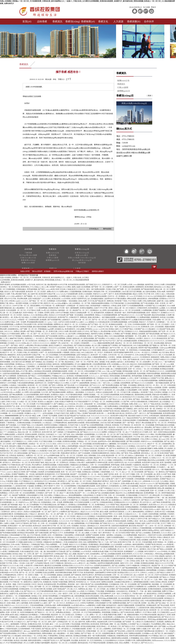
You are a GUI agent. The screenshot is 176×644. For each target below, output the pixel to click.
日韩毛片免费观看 (165, 594)
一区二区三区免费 (120, 285)
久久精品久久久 (20, 622)
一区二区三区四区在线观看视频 (108, 395)
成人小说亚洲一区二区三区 (65, 381)
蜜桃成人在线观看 (139, 334)
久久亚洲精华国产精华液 (74, 568)
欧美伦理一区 (96, 355)
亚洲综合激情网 (129, 287)
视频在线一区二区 (164, 507)
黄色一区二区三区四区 (68, 516)
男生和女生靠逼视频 (131, 516)
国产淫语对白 (166, 430)
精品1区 (3, 603)
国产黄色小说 (35, 502)
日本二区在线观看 (157, 327)
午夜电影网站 (92, 558)
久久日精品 (154, 439)
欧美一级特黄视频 (98, 439)
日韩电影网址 (118, 460)
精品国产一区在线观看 (79, 474)
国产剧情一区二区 (98, 287)
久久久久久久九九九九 (8, 320)
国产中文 (113, 448)
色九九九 (63, 409)
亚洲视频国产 (129, 551)
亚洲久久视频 (33, 575)
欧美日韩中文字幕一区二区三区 (54, 526)
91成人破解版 (53, 406)
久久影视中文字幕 (36, 303)
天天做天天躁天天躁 (62, 413)
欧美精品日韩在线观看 (43, 371)
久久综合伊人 (90, 392)
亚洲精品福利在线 (154, 617)
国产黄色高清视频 (153, 334)
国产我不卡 (100, 390)
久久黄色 (152, 458)
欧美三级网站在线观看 (105, 582)
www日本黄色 (162, 551)
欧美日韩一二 (102, 413)
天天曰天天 (53, 348)
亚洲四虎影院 (59, 568)
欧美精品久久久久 (73, 603)
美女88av (104, 366)
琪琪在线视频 (115, 376)
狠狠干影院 (23, 294)
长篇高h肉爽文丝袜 (101, 528)
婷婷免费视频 (154, 299)
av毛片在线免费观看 (52, 547)
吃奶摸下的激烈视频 (111, 577)
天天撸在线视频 (132, 495)
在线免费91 (147, 362)
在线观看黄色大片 (48, 350)
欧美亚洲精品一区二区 (134, 362)
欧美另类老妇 (24, 561)
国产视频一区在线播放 (75, 315)
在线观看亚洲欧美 (7, 514)
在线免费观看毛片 (48, 617)
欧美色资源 (56, 299)
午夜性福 (23, 624)
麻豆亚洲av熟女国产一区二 (72, 448)
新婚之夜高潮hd (94, 317)
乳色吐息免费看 (49, 573)
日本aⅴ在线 (139, 355)
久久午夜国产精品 (126, 329)
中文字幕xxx (22, 633)
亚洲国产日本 (97, 619)
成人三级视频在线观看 (119, 369)
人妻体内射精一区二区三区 (144, 455)
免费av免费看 (159, 448)
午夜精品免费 (136, 598)
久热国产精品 (22, 568)
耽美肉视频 (142, 374)
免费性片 (139, 612)
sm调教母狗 (152, 587)
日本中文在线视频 (115, 622)
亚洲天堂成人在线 (137, 601)
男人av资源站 (6, 474)
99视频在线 (63, 425)
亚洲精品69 (95, 310)
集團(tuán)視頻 (28, 263)
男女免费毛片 (64, 369)
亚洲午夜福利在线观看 (99, 296)
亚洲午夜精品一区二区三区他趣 (53, 418)
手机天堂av (167, 608)
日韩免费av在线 (60, 626)
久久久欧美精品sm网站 (40, 315)
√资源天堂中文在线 (155, 535)
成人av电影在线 (20, 366)
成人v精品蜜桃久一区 (21, 308)
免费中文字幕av (76, 413)
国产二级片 (73, 488)
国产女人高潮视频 (73, 551)
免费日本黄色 (91, 622)
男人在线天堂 (64, 343)
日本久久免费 (160, 285)
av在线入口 (152, 573)
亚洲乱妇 (10, 366)
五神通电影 (51, 301)
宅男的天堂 (154, 420)
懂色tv (7, 601)
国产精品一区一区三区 (38, 301)
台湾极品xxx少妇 (96, 570)
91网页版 (60, 385)
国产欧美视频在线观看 (8, 533)
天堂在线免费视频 (37, 605)
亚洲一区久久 (84, 437)
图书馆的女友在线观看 (103, 575)
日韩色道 (108, 425)
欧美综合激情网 (35, 540)
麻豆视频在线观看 (69, 399)
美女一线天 (114, 327)
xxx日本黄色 (66, 299)
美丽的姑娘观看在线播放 (100, 303)
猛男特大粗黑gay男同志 (151, 530)
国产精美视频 (13, 505)
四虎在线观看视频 (145, 364)
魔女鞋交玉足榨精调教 (34, 516)
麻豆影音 (42, 514)
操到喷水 (143, 549)
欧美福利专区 (112, 605)
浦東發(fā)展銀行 (98, 271)
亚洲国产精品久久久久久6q (117, 491)
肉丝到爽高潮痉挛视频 (64, 573)
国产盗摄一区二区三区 (63, 610)
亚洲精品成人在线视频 (91, 472)
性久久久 (80, 399)
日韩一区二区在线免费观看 (111, 292)
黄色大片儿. (139, 430)
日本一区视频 (135, 563)
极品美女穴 (50, 381)
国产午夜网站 (113, 345)
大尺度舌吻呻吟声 (158, 350)
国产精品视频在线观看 (58, 392)
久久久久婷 (155, 481)
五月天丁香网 (166, 523)
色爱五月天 (97, 509)
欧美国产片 (47, 477)
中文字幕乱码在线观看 (148, 615)
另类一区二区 (81, 362)
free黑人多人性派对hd (50, 310)
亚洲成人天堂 (37, 596)
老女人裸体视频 (77, 434)
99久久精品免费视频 (117, 336)
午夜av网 (14, 294)
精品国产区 (70, 418)
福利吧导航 (149, 285)
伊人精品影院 (33, 352)
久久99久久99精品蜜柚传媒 (76, 430)
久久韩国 (33, 317)
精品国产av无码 (83, 554)
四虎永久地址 (85, 306)
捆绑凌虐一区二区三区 (122, 519)
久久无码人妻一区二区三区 (81, 320)
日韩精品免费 (144, 491)
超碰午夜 (160, 301)
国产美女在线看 (163, 605)
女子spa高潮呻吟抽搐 (52, 455)
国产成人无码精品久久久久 (128, 331)
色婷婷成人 (29, 338)
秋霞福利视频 (71, 388)
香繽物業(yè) (88, 21)
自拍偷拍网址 (53, 296)
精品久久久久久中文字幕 (90, 512)
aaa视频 (162, 308)
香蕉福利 (97, 292)
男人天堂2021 (31, 390)
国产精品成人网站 (102, 336)
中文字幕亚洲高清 (128, 608)
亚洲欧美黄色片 (150, 622)
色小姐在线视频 (10, 488)
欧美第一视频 (11, 584)
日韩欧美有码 (142, 308)
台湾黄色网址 (66, 484)
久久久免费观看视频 (88, 537)
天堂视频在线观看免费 (148, 507)
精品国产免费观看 (19, 495)
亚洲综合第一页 (65, 523)
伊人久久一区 (123, 549)
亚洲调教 (158, 376)
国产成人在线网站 (119, 565)
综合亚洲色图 (108, 617)
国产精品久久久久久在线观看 (142, 383)
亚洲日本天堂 (160, 512)
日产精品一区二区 (99, 402)
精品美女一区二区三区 (124, 343)
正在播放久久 (127, 488)
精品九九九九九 (123, 366)
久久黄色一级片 (136, 411)
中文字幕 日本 (149, 294)
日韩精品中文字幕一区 (72, 427)
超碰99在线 (28, 542)
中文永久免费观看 (135, 462)
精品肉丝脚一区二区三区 (115, 455)
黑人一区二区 (161, 385)
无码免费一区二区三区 (53, 460)
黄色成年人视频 (15, 446)
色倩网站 (157, 430)
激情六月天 (168, 558)
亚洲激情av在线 (112, 643)
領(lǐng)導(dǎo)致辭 (28, 255)
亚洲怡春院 (156, 533)
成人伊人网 (96, 345)
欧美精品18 (145, 378)
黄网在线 (110, 301)
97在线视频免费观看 (136, 306)
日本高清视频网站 (44, 376)
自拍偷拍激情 (164, 420)
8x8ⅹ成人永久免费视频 (47, 470)
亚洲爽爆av (108, 334)
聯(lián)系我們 (37, 271)
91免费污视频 (101, 605)
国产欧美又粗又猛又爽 (112, 570)
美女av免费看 (21, 626)
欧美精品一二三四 (122, 561)
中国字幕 (90, 362)
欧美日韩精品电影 (11, 507)
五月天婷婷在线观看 (82, 502)
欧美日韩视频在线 (127, 395)
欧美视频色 (92, 547)
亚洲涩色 (42, 434)
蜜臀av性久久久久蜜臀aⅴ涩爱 (11, 519)
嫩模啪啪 (113, 444)
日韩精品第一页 (73, 306)
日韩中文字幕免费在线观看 (90, 638)
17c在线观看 (25, 549)
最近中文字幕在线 (115, 420)
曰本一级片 (153, 432)
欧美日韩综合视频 (11, 458)
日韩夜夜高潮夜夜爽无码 (45, 397)
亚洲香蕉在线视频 (69, 441)
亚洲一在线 (118, 516)
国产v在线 (113, 467)
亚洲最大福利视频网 (89, 427)
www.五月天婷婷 (136, 296)
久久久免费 (118, 514)
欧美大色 (94, 448)
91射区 (152, 582)
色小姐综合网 (75, 509)
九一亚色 (123, 359)
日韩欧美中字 (74, 317)
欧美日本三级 (42, 285)
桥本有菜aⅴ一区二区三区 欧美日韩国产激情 (157, 453)
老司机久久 (7, 462)
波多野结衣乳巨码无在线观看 (153, 598)
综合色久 (48, 500)
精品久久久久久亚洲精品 (126, 446)
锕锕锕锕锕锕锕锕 (12, 416)
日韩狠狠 (155, 352)
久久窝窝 (62, 296)
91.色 (81, 425)
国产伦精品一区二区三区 (49, 509)
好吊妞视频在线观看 (19, 285)
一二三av (94, 343)
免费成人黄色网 (20, 331)
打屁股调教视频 (76, 292)
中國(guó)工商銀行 (82, 271)
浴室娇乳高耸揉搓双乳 (103, 565)
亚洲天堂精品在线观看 (167, 432)
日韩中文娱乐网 (58, 437)
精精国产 (54, 343)
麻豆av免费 (104, 512)
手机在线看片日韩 (30, 324)
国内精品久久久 (94, 526)
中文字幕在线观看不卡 (83, 402)
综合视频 (32, 451)
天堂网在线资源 (39, 336)
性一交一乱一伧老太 (96, 474)
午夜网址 (27, 439)
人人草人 (6, 338)
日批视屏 (80, 455)
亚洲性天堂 (62, 416)
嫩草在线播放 (53, 521)
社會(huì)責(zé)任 (28, 258)
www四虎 (63, 500)
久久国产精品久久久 (158, 547)
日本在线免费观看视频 (67, 355)
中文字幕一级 (16, 404)
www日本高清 (86, 551)
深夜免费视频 (80, 596)
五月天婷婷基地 (96, 640)
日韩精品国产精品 (15, 460)
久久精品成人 (48, 423)
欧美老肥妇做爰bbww (101, 444)
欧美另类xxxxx (155, 505)
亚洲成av (73, 462)
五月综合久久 (31, 364)
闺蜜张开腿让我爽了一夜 (117, 615)
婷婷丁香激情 (143, 458)
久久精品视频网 (131, 390)
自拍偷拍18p (59, 329)
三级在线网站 (22, 385)
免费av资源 (165, 357)
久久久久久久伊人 (50, 594)
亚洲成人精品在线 (72, 477)
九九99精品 (165, 481)
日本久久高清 (45, 619)
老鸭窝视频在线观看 (60, 371)
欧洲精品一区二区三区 (88, 327)
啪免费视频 (43, 308)
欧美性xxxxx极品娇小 (67, 336)
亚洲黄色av (163, 299)
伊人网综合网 (155, 495)
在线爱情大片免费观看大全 (137, 587)
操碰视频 (169, 488)
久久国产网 (125, 402)
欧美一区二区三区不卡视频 (71, 472)
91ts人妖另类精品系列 (158, 296)
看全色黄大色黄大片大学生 (80, 331)
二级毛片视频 (64, 509)
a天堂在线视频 (165, 451)
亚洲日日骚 (53, 331)
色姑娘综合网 (102, 622)
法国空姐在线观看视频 (11, 374)
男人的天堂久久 (146, 502)
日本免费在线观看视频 (119, 322)
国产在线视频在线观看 (106, 547)
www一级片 (143, 404)
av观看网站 (107, 629)
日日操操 (11, 343)
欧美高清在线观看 (55, 352)
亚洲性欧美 (145, 327)
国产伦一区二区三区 (100, 320)
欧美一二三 (34, 308)
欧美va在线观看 (146, 470)
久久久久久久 (28, 519)
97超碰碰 (104, 345)
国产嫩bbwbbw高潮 (53, 484)
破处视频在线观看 (94, 561)
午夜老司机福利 (12, 629)
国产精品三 (33, 376)
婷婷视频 (64, 561)
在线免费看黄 (89, 315)
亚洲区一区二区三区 (76, 371)
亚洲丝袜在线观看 (145, 320)
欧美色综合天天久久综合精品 (134, 397)
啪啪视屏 (91, 580)
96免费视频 (118, 409)
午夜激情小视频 (12, 481)
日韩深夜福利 (154, 416)
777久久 (3, 472)
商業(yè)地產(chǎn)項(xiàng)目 (82, 258)
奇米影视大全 (81, 582)
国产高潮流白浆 (134, 359)
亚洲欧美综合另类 (35, 624)
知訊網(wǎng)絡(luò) (148, 277)
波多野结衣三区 (41, 383)
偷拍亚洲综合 (142, 299)
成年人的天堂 (27, 399)
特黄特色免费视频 (153, 374)
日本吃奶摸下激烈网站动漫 (112, 437)
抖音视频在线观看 (79, 629)
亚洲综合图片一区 (15, 526)
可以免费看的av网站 (159, 624)
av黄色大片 (82, 563)
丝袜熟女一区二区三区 (165, 409)
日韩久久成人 (160, 294)
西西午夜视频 (23, 303)
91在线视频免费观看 (110, 315)
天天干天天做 (15, 327)
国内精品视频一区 (112, 530)
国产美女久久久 (115, 399)
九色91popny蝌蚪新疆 (168, 348)
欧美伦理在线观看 (52, 369)
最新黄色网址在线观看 (143, 395)
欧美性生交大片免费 (141, 432)
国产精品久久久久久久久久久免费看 (94, 432)
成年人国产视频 (160, 626)
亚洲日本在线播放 (115, 418)
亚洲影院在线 (22, 376)
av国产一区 (118, 287)
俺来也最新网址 (139, 512)
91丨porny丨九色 (51, 322)
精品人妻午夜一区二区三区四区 (29, 488)
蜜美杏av (162, 472)
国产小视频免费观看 (20, 444)
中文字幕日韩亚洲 (116, 551)
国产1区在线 (26, 465)
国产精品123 (95, 331)
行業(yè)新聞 (123, 88)
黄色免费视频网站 (76, 495)
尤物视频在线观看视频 (99, 467)
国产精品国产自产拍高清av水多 (79, 416)
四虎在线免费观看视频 (32, 350)
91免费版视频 (147, 310)
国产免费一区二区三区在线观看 (129, 289)
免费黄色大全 (59, 324)
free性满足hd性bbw (114, 404)
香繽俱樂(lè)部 (134, 22)
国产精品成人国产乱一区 (51, 629)
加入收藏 (146, 7)
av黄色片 (89, 460)
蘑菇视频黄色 (141, 570)
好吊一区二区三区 (157, 526)
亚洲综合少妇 (19, 437)
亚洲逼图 (43, 320)
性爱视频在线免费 (82, 376)
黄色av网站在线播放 (58, 619)
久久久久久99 (64, 521)
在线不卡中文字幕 (101, 308)
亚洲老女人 (19, 439)
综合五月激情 (141, 617)
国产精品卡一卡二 (15, 577)
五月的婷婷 (91, 610)
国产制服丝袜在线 (126, 345)
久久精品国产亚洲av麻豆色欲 (51, 479)
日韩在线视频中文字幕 (93, 371)
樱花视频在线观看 (119, 441)
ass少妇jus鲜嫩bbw (62, 303)
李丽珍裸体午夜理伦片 (69, 453)
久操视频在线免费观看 (109, 388)
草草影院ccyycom (92, 329)
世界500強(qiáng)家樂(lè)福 (63, 271)
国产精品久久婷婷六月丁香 (56, 357)
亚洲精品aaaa (20, 364)
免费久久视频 (96, 437)
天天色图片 (166, 324)
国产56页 (58, 399)
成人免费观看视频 (78, 523)
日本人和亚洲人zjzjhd (12, 301)
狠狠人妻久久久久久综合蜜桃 (65, 591)
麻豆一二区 (128, 470)
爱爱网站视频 (68, 502)
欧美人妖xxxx (48, 626)
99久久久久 (9, 331)
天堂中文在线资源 (161, 575)
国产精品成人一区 (151, 472)
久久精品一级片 (83, 296)
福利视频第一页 (131, 336)
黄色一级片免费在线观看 (96, 289)
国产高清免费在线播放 (111, 385)
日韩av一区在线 (19, 563)
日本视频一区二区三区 (167, 390)
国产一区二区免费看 (52, 561)
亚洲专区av (130, 413)
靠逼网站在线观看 (113, 402)
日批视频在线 (38, 409)
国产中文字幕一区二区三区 (120, 348)
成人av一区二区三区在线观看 (130, 310)
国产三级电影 (135, 366)
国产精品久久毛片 (7, 547)
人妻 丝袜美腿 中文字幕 (45, 366)
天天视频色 (20, 448)
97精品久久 (33, 514)
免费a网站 (59, 612)
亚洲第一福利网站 (169, 388)
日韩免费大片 (40, 357)
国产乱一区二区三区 (159, 423)
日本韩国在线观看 (139, 324)
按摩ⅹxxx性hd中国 (152, 437)
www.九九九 (61, 294)
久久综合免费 (167, 355)
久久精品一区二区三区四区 (27, 402)
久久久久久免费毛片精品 (28, 458)
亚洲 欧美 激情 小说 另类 (29, 470)
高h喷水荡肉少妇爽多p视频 (18, 348)
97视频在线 (9, 359)
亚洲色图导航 (126, 376)
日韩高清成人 (149, 554)
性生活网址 (49, 495)
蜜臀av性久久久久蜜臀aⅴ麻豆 (58, 292)
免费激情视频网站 (67, 364)
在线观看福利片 (166, 568)
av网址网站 (29, 345)
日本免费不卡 (114, 359)
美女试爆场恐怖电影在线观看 (130, 530)
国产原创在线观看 (123, 589)
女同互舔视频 (133, 322)
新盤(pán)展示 (82, 255)
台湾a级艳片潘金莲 (42, 563)
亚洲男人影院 (50, 313)
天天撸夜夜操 (58, 535)
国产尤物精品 (37, 362)
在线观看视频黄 (108, 556)
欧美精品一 (68, 612)
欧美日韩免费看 (40, 491)
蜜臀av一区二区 (27, 334)
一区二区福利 (75, 343)
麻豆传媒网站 (6, 441)
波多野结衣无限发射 (72, 451)
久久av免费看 (66, 530)
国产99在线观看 (52, 336)
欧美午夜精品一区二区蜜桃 (33, 313)
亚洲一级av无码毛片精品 (150, 561)
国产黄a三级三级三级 (44, 437)
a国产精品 (30, 331)
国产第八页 (164, 561)
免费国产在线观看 (92, 535)
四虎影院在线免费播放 (112, 619)
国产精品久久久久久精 (153, 355)
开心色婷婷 (169, 448)
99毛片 (2, 427)
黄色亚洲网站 (36, 306)
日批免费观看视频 (99, 364)
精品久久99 (17, 500)
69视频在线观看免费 (25, 558)
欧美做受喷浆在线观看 (77, 285)
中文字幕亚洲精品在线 (48, 505)
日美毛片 (127, 500)
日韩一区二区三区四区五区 (123, 575)
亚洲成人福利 (114, 329)
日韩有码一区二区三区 (47, 430)
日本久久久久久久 (64, 444)
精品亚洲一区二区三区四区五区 (26, 341)
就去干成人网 (49, 399)
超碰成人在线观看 (64, 575)
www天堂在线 (70, 404)
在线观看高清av (14, 329)
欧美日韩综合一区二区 (134, 596)
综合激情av (23, 598)
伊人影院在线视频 (87, 338)
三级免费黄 (31, 366)
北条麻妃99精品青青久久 (124, 582)
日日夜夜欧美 (145, 357)
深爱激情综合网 (36, 420)
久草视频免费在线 (60, 423)
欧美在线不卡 (95, 374)
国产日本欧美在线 (128, 612)
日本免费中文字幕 (32, 619)
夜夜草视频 (143, 460)
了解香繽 (28, 253)
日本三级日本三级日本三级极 (99, 369)
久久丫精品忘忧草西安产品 (132, 418)
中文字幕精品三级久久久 (92, 479)
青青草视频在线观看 (102, 580)
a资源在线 (146, 481)
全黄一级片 (112, 366)
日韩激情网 (85, 343)
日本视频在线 (114, 584)
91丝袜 (50, 451)
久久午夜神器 (37, 542)
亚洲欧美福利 (88, 292)
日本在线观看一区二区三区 (16, 310)
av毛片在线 (31, 285)
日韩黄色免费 (34, 320)
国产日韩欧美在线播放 (83, 345)
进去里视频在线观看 (116, 374)
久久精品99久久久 (130, 514)
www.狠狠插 (89, 322)
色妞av (62, 395)
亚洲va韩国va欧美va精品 (130, 484)
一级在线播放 (73, 301)
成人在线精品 (40, 381)
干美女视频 (100, 591)
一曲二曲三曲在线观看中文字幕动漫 (52, 551)
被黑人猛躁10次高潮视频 (81, 287)
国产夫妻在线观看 (19, 292)
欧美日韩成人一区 (103, 626)
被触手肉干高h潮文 (17, 338)
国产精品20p (38, 399)
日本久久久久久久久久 (42, 343)
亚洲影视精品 (80, 460)
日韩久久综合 (11, 402)
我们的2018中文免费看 (106, 451)
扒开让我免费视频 (134, 477)
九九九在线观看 (18, 413)
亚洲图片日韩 (131, 640)
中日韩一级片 (65, 308)
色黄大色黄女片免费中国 (19, 388)
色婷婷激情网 (73, 558)
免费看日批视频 (89, 395)
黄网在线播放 (47, 633)
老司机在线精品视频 (88, 626)
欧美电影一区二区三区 (73, 341)
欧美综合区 (53, 317)
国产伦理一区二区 (165, 331)
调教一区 (58, 448)
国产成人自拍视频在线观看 (127, 341)
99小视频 (29, 378)
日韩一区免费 (21, 322)
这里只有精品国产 (35, 299)
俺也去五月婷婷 (20, 472)
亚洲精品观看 (165, 521)
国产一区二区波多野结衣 (45, 554)
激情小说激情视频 (21, 477)
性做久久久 (61, 470)
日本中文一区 (113, 296)
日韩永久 (104, 568)
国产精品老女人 (74, 512)
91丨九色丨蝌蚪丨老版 (159, 580)
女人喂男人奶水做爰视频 (109, 310)
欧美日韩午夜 (47, 432)
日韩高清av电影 (61, 537)
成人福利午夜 (33, 294)
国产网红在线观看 (133, 441)
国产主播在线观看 (24, 411)
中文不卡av (89, 565)
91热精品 (13, 385)
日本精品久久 (127, 594)
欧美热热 (71, 376)
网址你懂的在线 (20, 369)
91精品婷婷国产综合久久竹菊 (65, 366)
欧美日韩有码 (82, 519)
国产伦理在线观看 (150, 418)
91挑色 (105, 355)
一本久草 (103, 418)
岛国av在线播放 (143, 540)
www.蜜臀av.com (44, 577)
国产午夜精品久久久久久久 (111, 488)
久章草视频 (42, 638)
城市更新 (82, 263)
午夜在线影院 (5, 399)
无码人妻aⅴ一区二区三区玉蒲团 (80, 577)
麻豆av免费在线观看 (66, 439)
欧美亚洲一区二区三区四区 (36, 292)
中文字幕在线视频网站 (93, 612)
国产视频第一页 (30, 296)
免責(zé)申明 (25, 271)
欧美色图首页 (154, 308)
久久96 (137, 352)
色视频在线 (109, 313)
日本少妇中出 (34, 348)
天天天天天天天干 (115, 568)
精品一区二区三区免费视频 (29, 505)
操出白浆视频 (169, 425)
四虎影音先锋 (54, 308)
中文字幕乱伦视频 (46, 441)
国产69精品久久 (154, 519)
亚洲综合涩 (149, 430)
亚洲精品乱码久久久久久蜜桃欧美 (22, 397)
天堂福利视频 (147, 542)
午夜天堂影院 (36, 629)
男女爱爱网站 (62, 584)
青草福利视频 (32, 289)
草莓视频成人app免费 (46, 329)
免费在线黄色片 (141, 619)
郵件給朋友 (107, 229)
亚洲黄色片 (150, 512)
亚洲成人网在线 (161, 582)
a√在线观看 (73, 643)
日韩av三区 (52, 558)
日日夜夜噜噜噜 (70, 486)
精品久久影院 (138, 294)
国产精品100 (131, 617)
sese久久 (10, 472)
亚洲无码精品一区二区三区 (143, 343)
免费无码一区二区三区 (35, 455)
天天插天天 (151, 322)
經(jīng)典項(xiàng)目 (82, 260)
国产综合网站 (100, 338)
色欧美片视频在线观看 (79, 369)
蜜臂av (29, 369)
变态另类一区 (78, 612)
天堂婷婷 (171, 514)
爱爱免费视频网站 (72, 437)
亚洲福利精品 (46, 502)
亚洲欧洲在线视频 (24, 423)
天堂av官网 (144, 439)
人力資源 (118, 21)
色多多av (27, 315)
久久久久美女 (51, 444)
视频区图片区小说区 (113, 608)
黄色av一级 (13, 303)
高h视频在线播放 (97, 299)
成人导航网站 (92, 563)
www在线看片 (43, 448)
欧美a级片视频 (103, 551)
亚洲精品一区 (124, 296)
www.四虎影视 (41, 451)
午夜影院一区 (23, 320)
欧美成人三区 (96, 383)
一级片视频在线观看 (108, 317)
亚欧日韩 (84, 584)
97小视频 (55, 500)
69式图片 (140, 338)
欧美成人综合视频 (167, 317)
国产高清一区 (35, 523)
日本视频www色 (148, 633)
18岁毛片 (61, 322)
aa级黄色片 (19, 296)
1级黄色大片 (136, 500)
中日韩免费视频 (29, 484)
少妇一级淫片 (164, 446)
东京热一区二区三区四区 (28, 638)
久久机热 (105, 509)
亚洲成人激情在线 (73, 338)
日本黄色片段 (80, 631)
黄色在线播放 (53, 327)
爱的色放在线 (72, 411)
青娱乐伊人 (142, 535)
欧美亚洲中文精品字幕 (47, 294)
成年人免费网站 (59, 477)
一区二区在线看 (62, 350)
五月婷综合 (16, 287)
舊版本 (153, 7)
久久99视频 (58, 441)
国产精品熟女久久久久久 (156, 371)
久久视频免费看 (6, 350)
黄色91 (111, 308)
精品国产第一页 (158, 565)
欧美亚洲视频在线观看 (118, 509)
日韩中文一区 (22, 575)
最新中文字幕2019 (99, 491)
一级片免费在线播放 (111, 406)
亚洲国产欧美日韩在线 (112, 411)
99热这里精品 (68, 345)
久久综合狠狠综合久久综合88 (114, 640)
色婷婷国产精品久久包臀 (93, 470)
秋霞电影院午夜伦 (76, 397)
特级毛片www (98, 294)
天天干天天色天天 (59, 411)
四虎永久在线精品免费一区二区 (82, 313)
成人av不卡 (137, 488)
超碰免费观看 (85, 383)
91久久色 (140, 381)
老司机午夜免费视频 (45, 324)
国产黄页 (42, 289)
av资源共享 (20, 434)
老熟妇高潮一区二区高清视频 (95, 404)
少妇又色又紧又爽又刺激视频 (111, 423)
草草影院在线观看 (120, 521)
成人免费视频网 (10, 378)
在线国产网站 (39, 547)
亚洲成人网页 (53, 458)
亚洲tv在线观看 (126, 465)
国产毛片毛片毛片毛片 (108, 341)
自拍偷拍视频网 (168, 589)
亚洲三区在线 (61, 289)
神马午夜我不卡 (50, 486)
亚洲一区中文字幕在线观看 (26, 406)
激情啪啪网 (75, 308)
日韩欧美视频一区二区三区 (96, 631)
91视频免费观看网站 (100, 357)
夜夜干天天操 (78, 573)
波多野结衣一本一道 (157, 540)
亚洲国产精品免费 (89, 413)
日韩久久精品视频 (106, 498)
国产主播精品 (18, 350)
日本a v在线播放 (73, 526)
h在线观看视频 (89, 434)
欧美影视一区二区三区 (76, 409)
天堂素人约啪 (111, 289)
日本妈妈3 (44, 348)
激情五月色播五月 (55, 345)
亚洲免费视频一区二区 (152, 493)
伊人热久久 (72, 561)
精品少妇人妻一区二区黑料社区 (56, 359)
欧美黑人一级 (6, 287)
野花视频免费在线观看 (36, 322)
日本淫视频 (12, 383)
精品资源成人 (70, 362)
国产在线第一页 (129, 622)
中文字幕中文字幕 (110, 458)
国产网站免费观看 (16, 395)
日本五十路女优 (146, 359)
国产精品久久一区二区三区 (45, 612)
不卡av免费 (86, 467)
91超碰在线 (41, 364)
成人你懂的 (111, 589)
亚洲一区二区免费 (157, 491)
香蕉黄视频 (106, 612)
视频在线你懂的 (133, 615)
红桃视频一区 (6, 413)
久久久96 (146, 296)
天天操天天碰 (73, 425)
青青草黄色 (25, 287)
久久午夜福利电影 (82, 385)
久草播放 (117, 334)
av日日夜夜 (62, 348)
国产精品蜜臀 (65, 640)
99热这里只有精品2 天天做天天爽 (91, 446)
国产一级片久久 (140, 413)
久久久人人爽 (33, 568)
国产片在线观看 (84, 453)
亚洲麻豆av (165, 313)
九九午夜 (45, 392)
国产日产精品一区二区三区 (98, 324)
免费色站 (70, 392)
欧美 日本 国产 (116, 481)
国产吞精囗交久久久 (94, 285)
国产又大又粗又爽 (134, 603)
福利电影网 (40, 474)
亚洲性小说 (4, 455)
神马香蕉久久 (81, 406)
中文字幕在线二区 (127, 425)
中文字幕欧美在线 (14, 465)
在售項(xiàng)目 (82, 253)
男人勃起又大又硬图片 (19, 451)
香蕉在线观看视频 (92, 423)
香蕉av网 (161, 488)
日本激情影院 (37, 423)
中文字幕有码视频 (92, 523)
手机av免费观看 (135, 453)
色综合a (101, 587)
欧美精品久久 (44, 341)
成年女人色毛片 (17, 512)
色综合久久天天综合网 (57, 315)
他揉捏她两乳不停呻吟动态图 (97, 462)
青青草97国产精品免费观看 (149, 348)
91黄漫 (105, 615)
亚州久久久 (121, 381)
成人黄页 (31, 359)
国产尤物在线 (76, 575)
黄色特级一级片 (121, 313)
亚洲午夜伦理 (43, 317)
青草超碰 (62, 378)
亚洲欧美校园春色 (155, 589)
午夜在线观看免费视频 (26, 383)
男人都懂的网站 (163, 587)
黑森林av (136, 470)
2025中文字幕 (71, 519)
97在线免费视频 (59, 338)
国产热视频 (117, 371)
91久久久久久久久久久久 (101, 416)
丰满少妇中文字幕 (56, 341)
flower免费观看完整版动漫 (127, 458)
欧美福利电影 (96, 306)
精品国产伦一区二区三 (81, 310)
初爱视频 (163, 514)
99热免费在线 (27, 336)
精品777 (63, 493)
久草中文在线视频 (122, 556)
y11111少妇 (10, 296)
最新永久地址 (71, 296)
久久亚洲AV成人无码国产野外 (102, 514)
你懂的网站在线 (23, 498)
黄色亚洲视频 (105, 544)
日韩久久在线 (73, 491)
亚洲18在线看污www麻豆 (75, 322)
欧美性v (115, 331)
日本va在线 (101, 455)
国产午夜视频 (126, 334)
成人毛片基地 (164, 352)
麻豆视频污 (149, 448)
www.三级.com (107, 371)
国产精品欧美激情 (148, 289)
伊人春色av (129, 455)
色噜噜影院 (140, 287)
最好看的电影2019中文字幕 (58, 285)
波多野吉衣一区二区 (60, 488)
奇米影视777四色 (121, 301)
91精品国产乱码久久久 (51, 640)
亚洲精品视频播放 (132, 507)
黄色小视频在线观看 (97, 521)
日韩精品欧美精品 (83, 334)
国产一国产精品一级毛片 (15, 345)
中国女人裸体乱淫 (28, 427)
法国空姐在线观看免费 (70, 374)
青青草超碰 (159, 425)
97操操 (69, 289)
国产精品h (30, 530)
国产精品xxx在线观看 (154, 388)
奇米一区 (60, 486)
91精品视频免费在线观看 (167, 411)
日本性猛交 (71, 357)
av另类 (130, 285)
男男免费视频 (74, 350)
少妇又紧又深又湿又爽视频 (132, 292)
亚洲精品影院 (24, 589)
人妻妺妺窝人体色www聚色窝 (65, 420)
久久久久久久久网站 (14, 409)
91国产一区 (43, 352)
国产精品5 (49, 338)
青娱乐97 (143, 322)
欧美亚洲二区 (110, 390)
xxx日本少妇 (103, 329)
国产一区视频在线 (149, 477)
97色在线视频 (48, 420)
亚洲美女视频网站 (87, 308)
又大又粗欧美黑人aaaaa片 (166, 612)
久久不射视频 (42, 296)
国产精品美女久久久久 (127, 315)
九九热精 (141, 448)
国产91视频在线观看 (8, 434)
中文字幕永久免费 (135, 301)
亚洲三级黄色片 (102, 486)
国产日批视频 (11, 425)
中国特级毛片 (11, 530)
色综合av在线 (40, 427)
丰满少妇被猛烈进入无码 (73, 542)
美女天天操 (152, 549)
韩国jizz (98, 315)
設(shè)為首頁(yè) (136, 7)
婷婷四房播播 (5, 362)
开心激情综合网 (90, 420)
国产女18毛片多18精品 (28, 416)
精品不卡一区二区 (71, 324)
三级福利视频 (105, 472)
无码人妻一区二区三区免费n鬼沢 (97, 348)
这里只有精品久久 (83, 355)
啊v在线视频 (146, 423)
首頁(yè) (27, 21)
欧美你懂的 (149, 287)
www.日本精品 (120, 451)
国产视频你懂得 (143, 451)
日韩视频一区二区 (41, 331)
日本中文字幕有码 (22, 523)
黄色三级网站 (75, 633)
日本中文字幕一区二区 (21, 306)
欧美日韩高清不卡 (102, 399)
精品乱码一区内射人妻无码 (69, 327)
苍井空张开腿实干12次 (67, 467)
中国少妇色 (46, 378)
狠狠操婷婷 (155, 357)
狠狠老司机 (50, 610)
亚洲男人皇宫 (47, 535)
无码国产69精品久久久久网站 (60, 287)
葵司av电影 (40, 359)
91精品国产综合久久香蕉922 (129, 528)
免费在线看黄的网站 (144, 640)
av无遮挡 (109, 521)
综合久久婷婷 (102, 420)
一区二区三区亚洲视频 (50, 355)
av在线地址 (121, 317)
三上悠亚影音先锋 (19, 486)
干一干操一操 (12, 498)
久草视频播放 (134, 638)
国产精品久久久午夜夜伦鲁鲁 (90, 350)
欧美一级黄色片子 (153, 313)
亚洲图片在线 (53, 390)
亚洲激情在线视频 (21, 359)
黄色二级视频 (100, 362)
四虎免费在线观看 (96, 411)
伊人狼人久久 (157, 362)
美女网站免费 (22, 299)
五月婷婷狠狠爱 (24, 629)
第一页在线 (30, 474)
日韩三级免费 (143, 390)
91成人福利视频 (125, 388)
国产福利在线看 (47, 446)
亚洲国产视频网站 (159, 310)
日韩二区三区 (95, 366)
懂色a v (64, 446)
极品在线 (134, 348)
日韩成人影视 (116, 306)
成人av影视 (106, 479)
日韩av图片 (81, 462)
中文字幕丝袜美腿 (117, 303)
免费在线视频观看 (150, 411)
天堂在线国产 (106, 477)
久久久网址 (47, 299)
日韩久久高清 (33, 441)
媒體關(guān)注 (124, 91)
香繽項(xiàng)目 (73, 22)
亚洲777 (125, 306)
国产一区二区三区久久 (42, 334)
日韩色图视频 (170, 285)
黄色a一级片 (80, 381)
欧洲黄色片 (160, 631)
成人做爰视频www (116, 500)
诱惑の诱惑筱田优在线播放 (53, 507)
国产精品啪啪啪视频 (155, 413)
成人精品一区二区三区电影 (39, 388)
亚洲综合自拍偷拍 (152, 479)
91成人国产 (30, 563)
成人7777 (144, 366)
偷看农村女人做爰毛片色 (33, 582)
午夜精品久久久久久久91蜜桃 (107, 378)
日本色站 (104, 374)
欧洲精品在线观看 (116, 324)
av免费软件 (18, 324)
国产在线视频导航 (54, 320)
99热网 (95, 551)
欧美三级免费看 (166, 462)
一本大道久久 (40, 338)
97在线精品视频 (145, 350)
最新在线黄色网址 (35, 640)
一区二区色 (128, 324)
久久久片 (150, 556)
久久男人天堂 (170, 491)
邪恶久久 (106, 470)
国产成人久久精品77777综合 (128, 467)
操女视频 (80, 528)
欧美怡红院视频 (26, 327)
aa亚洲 (78, 467)
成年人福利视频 (22, 603)
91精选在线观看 (63, 465)
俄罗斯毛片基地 (97, 334)
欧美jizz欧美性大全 (167, 397)
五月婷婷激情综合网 (8, 371)
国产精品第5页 (101, 301)
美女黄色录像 (106, 331)
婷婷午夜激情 (5, 285)
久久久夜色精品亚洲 (102, 322)
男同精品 (81, 488)
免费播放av (4, 493)
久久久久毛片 (131, 381)
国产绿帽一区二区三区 (29, 329)
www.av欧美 (50, 289)
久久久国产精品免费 (143, 315)
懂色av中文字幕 (22, 371)
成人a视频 (23, 507)
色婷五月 (133, 448)
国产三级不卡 (109, 294)
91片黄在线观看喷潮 (149, 488)
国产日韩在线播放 (50, 608)
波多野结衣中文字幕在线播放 (115, 299)
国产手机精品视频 (25, 580)
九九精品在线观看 (92, 409)
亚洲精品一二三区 (167, 465)
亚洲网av (130, 521)
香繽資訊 (57, 21)
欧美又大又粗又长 (79, 289)
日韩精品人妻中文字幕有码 (121, 610)
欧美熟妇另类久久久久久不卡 (73, 565)
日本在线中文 (129, 355)
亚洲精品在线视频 (128, 570)
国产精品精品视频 (162, 484)
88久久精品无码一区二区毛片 (92, 352)
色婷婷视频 (127, 481)
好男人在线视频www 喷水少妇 (118, 364)
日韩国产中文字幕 (157, 378)
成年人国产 (52, 622)
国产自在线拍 (27, 526)
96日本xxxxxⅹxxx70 (148, 484)
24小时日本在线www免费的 (11, 392)
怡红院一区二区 (140, 371)
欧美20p (20, 355)
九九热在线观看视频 (132, 303)
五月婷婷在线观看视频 (73, 507)
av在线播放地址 (119, 617)
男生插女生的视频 (41, 345)
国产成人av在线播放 (164, 477)
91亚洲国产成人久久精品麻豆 (156, 306)
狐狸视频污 (144, 505)
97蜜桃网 (66, 352)
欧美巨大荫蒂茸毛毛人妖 (81, 299)
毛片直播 (46, 624)
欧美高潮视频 (19, 516)
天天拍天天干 (16, 399)
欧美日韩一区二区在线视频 (144, 425)
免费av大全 (13, 580)
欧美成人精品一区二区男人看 (41, 498)
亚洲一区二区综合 (135, 369)
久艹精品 (151, 404)
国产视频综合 (130, 338)
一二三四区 (129, 537)
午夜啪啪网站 (106, 601)
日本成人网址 (42, 636)
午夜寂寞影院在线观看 (104, 516)
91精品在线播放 (117, 470)
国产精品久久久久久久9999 (39, 453)
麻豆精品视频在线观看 (90, 341)
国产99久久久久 (96, 385)
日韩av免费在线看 (149, 301)
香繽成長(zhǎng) (28, 260)
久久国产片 (74, 383)
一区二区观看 (63, 544)
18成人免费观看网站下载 (92, 542)
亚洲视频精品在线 (60, 498)
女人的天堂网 (71, 334)
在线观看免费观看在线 (87, 378)
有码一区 (58, 446)
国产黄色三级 (15, 357)
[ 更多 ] (150, 96)
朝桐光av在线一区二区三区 (94, 530)
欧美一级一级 (150, 409)
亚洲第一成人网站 (46, 598)
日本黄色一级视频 (115, 357)
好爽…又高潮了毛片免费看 (47, 416)
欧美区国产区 (63, 317)
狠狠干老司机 (109, 474)
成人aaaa (162, 439)
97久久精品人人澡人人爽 (40, 287)
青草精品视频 (128, 371)
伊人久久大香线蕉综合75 (31, 418)
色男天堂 (172, 619)
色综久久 (8, 292)
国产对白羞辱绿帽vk (35, 507)
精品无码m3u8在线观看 (156, 460)
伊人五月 (80, 404)
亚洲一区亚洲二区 (162, 303)
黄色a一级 (97, 460)
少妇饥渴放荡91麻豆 (119, 477)
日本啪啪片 (40, 493)
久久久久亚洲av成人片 (24, 343)
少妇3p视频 (80, 329)
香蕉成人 (91, 336)
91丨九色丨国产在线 (63, 434)
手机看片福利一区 (139, 594)
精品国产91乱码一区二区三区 (59, 601)
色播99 (34, 467)
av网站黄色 (61, 430)
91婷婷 (10, 369)
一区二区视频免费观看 (22, 596)
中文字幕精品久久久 (19, 441)
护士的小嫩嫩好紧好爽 (83, 364)
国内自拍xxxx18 (160, 287)
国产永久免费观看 (10, 376)
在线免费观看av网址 (95, 406)
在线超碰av (136, 392)
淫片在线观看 (122, 444)
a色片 (8, 404)
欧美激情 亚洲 (83, 549)
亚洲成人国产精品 (156, 406)
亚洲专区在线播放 (51, 425)
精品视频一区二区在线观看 (162, 584)
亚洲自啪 (116, 425)
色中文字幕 (62, 631)
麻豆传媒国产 (169, 633)
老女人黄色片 (42, 406)
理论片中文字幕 (10, 299)
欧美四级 (54, 378)
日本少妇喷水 (37, 608)
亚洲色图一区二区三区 (76, 348)
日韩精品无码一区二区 (66, 622)
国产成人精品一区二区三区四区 (80, 481)
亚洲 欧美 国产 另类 (78, 601)
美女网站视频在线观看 (164, 434)
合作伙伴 (149, 21)
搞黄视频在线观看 (165, 366)
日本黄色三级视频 (161, 392)
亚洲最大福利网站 (146, 516)
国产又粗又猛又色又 (124, 434)
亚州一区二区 (62, 558)
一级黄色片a (154, 390)
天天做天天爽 (126, 392)
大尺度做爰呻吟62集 (72, 432)
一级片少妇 (106, 383)
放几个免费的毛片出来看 (139, 406)
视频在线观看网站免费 (106, 343)
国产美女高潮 (69, 385)
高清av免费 (161, 292)
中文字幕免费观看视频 (45, 591)
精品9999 (134, 364)
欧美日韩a (138, 498)
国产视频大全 (155, 345)
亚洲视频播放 (110, 591)
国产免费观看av (110, 446)
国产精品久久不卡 (56, 533)
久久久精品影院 (37, 425)
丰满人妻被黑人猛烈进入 (115, 362)
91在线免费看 (15, 601)
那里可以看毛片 (88, 575)
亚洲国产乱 (158, 516)
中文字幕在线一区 (48, 306)
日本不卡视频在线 (57, 563)
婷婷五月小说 (49, 303)
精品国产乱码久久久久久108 (130, 327)
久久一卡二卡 (129, 430)
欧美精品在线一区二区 (74, 470)
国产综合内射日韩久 (57, 388)
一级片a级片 (84, 374)
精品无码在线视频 (159, 315)
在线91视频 (11, 603)
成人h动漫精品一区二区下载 (80, 303)
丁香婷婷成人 (83, 411)
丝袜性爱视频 (10, 364)
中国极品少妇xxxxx (59, 376)
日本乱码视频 (61, 301)
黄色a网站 (148, 427)
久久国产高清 (166, 474)
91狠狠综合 (106, 306)
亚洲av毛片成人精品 (21, 317)
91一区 (15, 502)
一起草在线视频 (47, 413)
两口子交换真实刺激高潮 (114, 430)
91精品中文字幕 (103, 327)
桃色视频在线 (143, 402)
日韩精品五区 (170, 418)
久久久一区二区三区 (164, 458)
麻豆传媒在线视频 (40, 327)
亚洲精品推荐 (103, 427)
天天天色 (91, 301)
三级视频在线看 (13, 551)
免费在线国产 (61, 306)
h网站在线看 (132, 299)
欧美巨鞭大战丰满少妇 (116, 413)
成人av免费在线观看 (151, 521)
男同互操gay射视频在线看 (165, 554)
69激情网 (109, 287)
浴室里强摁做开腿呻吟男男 (124, 352)
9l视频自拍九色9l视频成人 (116, 439)
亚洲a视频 (16, 549)
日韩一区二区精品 (152, 397)
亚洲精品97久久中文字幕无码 (145, 537)
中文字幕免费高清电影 (74, 395)
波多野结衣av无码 (138, 388)
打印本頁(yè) (94, 229)
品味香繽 (42, 21)
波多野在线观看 (68, 460)
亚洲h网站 (97, 507)
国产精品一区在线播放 (142, 399)
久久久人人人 (94, 376)
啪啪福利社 (12, 355)
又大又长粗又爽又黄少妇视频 (41, 589)
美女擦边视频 (159, 343)
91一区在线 (153, 366)
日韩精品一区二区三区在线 (87, 441)
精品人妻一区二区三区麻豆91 (126, 308)
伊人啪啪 (170, 310)
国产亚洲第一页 (122, 350)
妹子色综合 (105, 376)
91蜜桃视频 (40, 484)
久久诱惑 (43, 568)
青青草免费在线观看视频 (136, 313)
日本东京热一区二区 (116, 355)
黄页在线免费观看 (73, 626)
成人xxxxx (18, 479)
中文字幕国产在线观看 (88, 451)
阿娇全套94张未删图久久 (162, 395)
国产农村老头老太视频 (85, 458)
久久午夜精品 (90, 591)
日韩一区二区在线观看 (144, 474)
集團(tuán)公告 (123, 81)
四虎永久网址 (116, 453)
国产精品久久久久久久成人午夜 (12, 565)
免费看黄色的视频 (165, 381)
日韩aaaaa (37, 378)
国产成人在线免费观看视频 (94, 425)
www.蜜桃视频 (139, 285)
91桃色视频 (170, 512)
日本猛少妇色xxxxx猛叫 (152, 509)
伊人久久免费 (94, 418)
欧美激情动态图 (50, 584)
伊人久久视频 (107, 460)
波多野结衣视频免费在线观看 (109, 563)
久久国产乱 (95, 502)
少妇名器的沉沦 (122, 591)
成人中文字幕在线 (106, 409)
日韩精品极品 (21, 289)
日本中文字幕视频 (62, 313)
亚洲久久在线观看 (85, 294)
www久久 (25, 301)
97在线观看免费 (72, 294)
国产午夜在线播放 (148, 303)
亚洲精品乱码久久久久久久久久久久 (151, 341)
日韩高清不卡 (107, 285)
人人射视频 (115, 383)
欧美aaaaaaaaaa (13, 537)
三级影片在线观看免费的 (115, 537)
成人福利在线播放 (150, 292)
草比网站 (83, 558)
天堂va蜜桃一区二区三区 (162, 320)
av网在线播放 (33, 598)
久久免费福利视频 (143, 317)
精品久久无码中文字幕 (139, 519)
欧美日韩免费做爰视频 (124, 294)
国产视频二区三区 (61, 397)
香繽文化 (103, 21)
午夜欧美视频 (45, 615)
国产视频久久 (63, 505)
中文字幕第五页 (39, 610)
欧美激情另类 (99, 313)
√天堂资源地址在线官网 (127, 540)
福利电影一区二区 (65, 310)
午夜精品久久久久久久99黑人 (80, 359)
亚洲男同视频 (95, 500)
